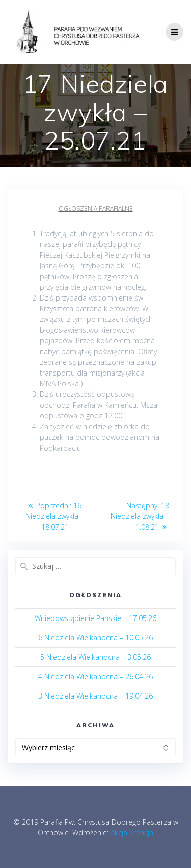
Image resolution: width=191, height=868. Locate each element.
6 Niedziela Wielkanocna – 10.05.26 (95, 638)
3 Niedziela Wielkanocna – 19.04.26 (95, 696)
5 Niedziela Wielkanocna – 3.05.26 (95, 657)
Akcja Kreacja (132, 833)
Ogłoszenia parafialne (96, 208)
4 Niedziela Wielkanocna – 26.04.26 (95, 676)
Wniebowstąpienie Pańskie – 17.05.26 (95, 618)
